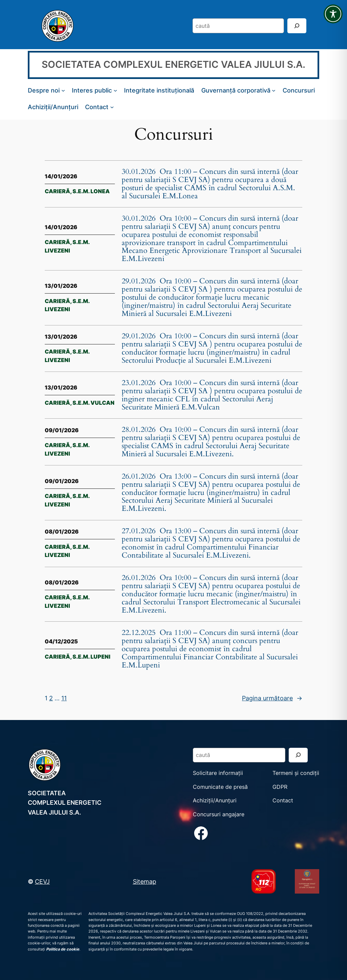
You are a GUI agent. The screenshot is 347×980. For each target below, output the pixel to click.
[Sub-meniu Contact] (112, 107)
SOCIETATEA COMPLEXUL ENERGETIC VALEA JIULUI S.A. (173, 64)
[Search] (297, 26)
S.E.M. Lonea (91, 191)
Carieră (57, 191)
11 (64, 698)
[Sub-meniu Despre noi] (63, 90)
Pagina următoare (272, 698)
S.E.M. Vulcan (94, 403)
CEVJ (42, 881)
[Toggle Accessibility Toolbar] (333, 14)
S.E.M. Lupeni (91, 657)
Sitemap (145, 881)
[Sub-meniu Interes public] (115, 90)
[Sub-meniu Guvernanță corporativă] (274, 90)
